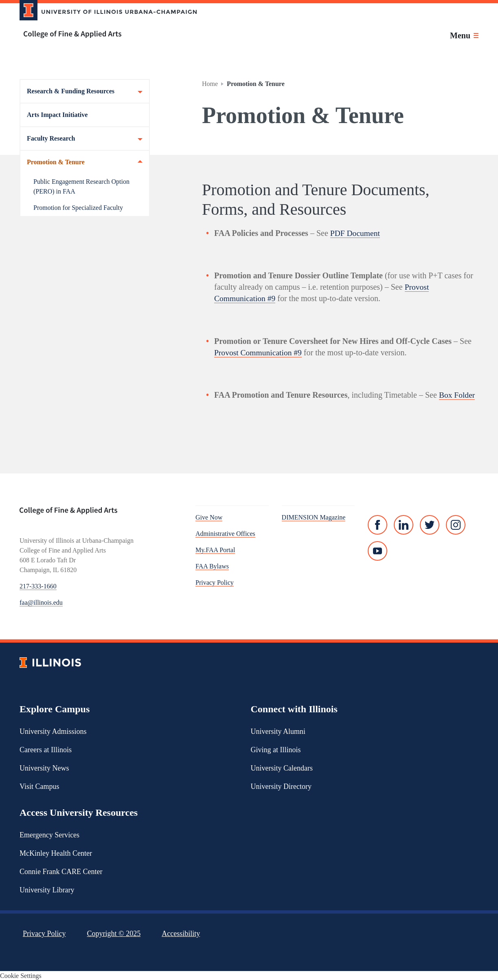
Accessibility (181, 933)
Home (210, 84)
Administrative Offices (225, 533)
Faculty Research (85, 139)
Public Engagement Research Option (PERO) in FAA (81, 186)
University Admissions (53, 731)
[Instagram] (456, 524)
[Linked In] (404, 524)
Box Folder (457, 394)
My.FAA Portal (215, 549)
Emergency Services (49, 834)
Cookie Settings (21, 975)
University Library (47, 889)
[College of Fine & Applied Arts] (105, 34)
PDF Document (356, 233)
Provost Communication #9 (259, 352)
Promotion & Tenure (85, 162)
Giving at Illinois (276, 749)
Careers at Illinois (46, 749)
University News (44, 767)
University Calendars (282, 767)
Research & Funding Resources (85, 91)
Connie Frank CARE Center (61, 871)
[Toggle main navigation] (464, 35)
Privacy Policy (215, 582)
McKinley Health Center (56, 852)
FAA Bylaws (212, 566)
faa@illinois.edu (41, 602)
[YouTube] (377, 551)
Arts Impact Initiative (57, 115)
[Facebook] (377, 524)
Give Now (209, 517)
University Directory (281, 786)
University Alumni (278, 731)
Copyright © (114, 933)
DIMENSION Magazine (314, 517)
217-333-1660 (38, 586)
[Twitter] (430, 524)
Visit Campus (39, 786)
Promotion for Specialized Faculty (78, 208)
